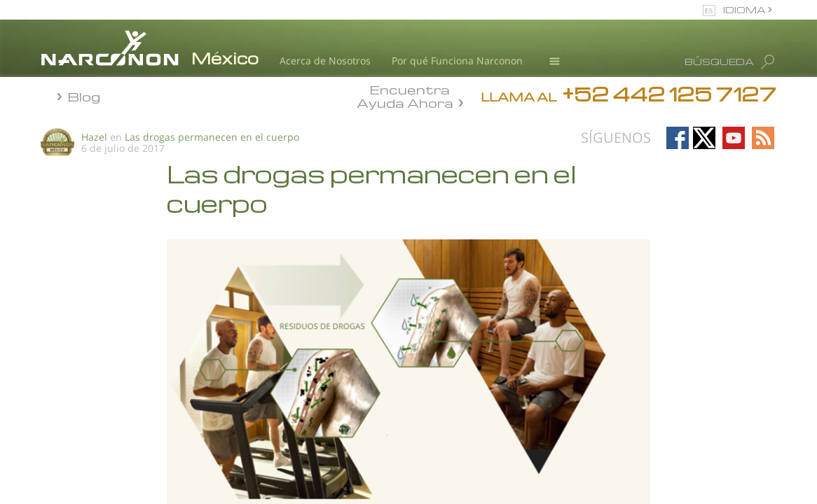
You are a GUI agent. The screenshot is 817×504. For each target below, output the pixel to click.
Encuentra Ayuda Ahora (405, 95)
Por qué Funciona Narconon (457, 61)
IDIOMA (746, 9)
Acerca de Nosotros (325, 61)
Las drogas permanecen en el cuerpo (212, 137)
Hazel (94, 137)
